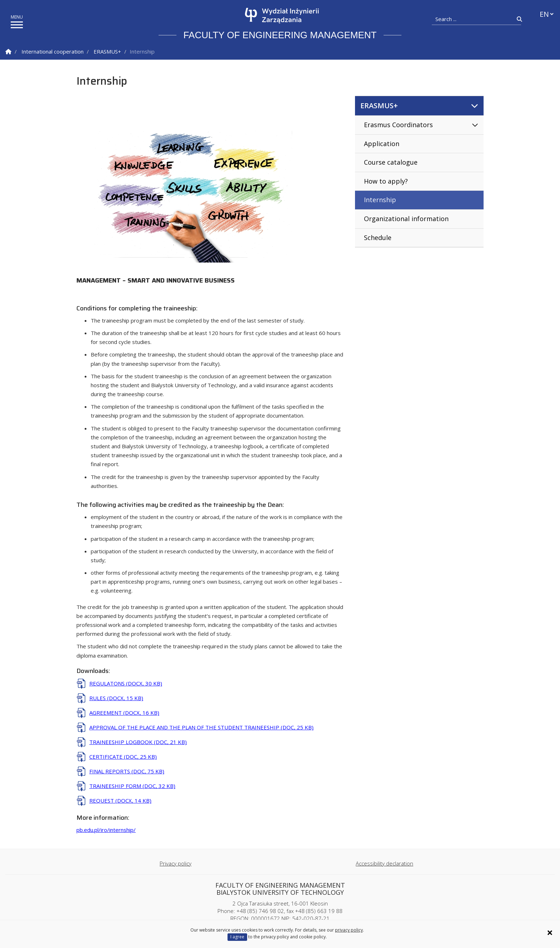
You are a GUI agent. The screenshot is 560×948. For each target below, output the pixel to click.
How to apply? (386, 181)
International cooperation (52, 51)
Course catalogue (391, 162)
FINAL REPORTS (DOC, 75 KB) (127, 771)
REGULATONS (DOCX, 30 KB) (126, 683)
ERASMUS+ (107, 51)
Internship (380, 200)
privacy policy (349, 930)
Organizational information (406, 219)
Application (382, 144)
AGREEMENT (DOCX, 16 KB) (124, 713)
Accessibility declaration (384, 863)
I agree (237, 937)
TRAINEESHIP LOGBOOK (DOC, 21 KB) (138, 742)
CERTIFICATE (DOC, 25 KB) (123, 757)
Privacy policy (176, 863)
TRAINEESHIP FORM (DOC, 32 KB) (132, 786)
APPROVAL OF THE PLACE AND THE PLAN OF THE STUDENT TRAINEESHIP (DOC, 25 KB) (201, 727)
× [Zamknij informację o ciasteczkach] (550, 933)
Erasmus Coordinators (398, 125)
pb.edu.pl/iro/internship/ (106, 830)
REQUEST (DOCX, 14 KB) (120, 800)
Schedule (378, 238)
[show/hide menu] (17, 25)
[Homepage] (282, 16)
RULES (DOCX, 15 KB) (116, 698)
